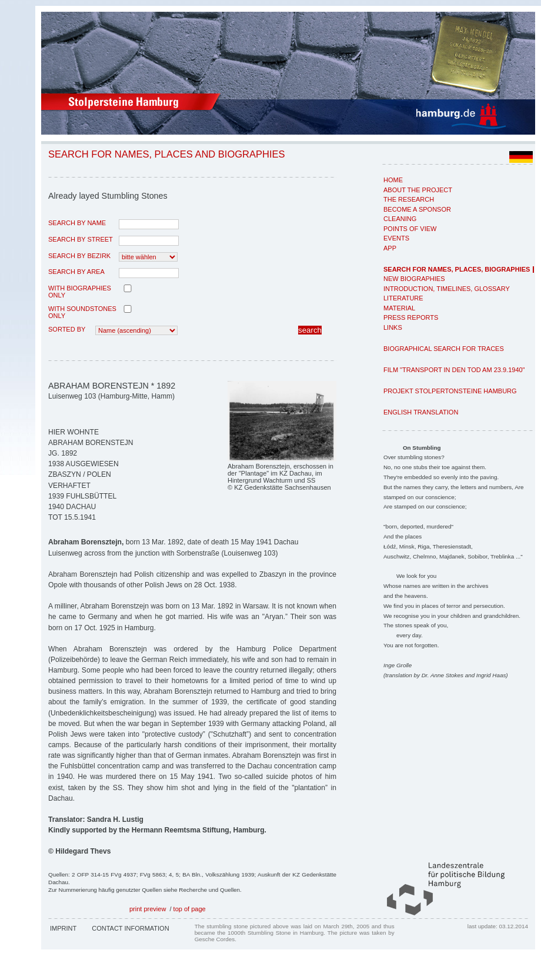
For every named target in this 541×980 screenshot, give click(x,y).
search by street (81, 239)
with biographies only (80, 292)
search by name (77, 223)
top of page (190, 909)
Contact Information (130, 928)
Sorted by (67, 329)
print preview (148, 909)
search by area (76, 272)
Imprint (63, 928)
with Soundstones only (82, 312)
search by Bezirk (79, 256)
